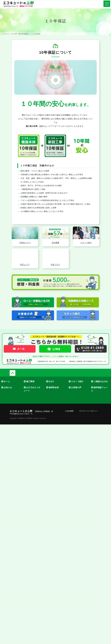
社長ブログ (55, 277)
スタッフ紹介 (86, 255)
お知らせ (7, 400)
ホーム (6, 394)
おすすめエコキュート (32, 402)
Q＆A (50, 394)
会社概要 (55, 255)
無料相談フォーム (99, 402)
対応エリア (25, 277)
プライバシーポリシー (89, 424)
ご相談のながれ (99, 394)
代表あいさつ (25, 255)
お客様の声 (75, 400)
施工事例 (29, 394)
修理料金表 (53, 400)
